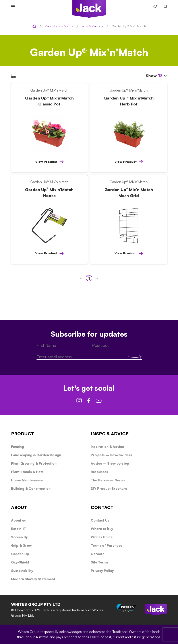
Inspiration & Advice (107, 447)
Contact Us (100, 520)
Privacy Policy (102, 571)
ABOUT (19, 507)
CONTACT (102, 507)
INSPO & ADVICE (110, 434)
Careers (98, 554)
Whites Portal (102, 537)
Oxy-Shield (20, 562)
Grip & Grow (21, 545)
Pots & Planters (92, 26)
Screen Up (20, 537)
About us (18, 520)
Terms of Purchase (106, 545)
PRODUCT (22, 434)
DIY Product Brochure (109, 489)
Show (156, 75)
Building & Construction (31, 489)
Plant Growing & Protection (34, 463)
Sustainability (22, 571)
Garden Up (20, 554)
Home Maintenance (27, 480)
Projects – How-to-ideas (112, 455)
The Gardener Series (108, 480)
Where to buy (102, 529)
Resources (99, 472)
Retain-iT (18, 529)
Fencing (17, 447)
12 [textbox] (160, 76)
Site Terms (100, 562)
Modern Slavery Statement (33, 579)
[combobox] (163, 76)
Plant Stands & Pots (59, 26)
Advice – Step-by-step (110, 463)
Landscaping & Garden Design (36, 455)
